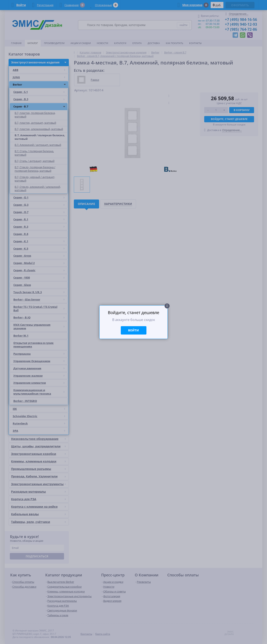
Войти (133, 330)
